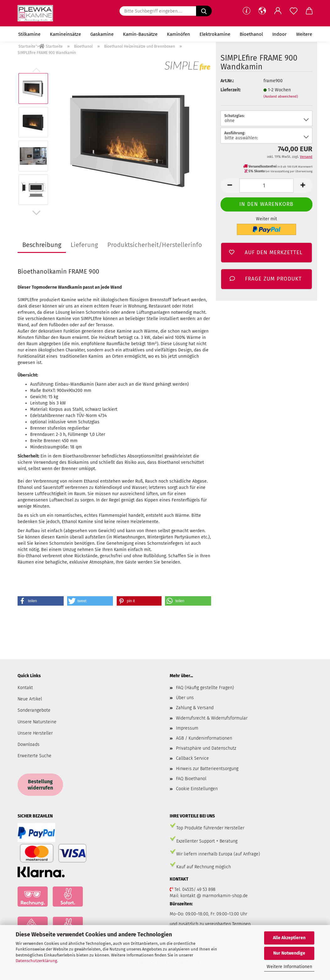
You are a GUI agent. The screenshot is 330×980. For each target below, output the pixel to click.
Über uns (185, 698)
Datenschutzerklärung (36, 961)
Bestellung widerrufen (40, 785)
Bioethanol (251, 34)
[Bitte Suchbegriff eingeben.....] (204, 11)
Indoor (279, 34)
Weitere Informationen (289, 967)
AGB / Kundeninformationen (204, 738)
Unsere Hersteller (35, 733)
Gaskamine (102, 34)
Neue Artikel (30, 699)
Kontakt (25, 688)
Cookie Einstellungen (197, 789)
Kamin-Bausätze (140, 34)
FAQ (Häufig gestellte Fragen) (205, 688)
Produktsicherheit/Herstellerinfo (155, 245)
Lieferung (84, 245)
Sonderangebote (34, 710)
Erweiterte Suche (35, 756)
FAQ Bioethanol (191, 779)
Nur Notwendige (289, 953)
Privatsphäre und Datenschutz (206, 748)
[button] (262, 11)
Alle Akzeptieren (289, 938)
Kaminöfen (178, 34)
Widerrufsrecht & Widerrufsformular (212, 718)
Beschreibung (42, 245)
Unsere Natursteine (37, 722)
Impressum (187, 728)
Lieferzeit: (231, 90)
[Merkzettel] (294, 11)
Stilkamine (29, 34)
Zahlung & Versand (195, 708)
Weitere (304, 34)
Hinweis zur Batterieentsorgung (207, 769)
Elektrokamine (215, 34)
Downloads (29, 744)
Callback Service (192, 758)
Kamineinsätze (65, 34)
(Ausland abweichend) (281, 96)
